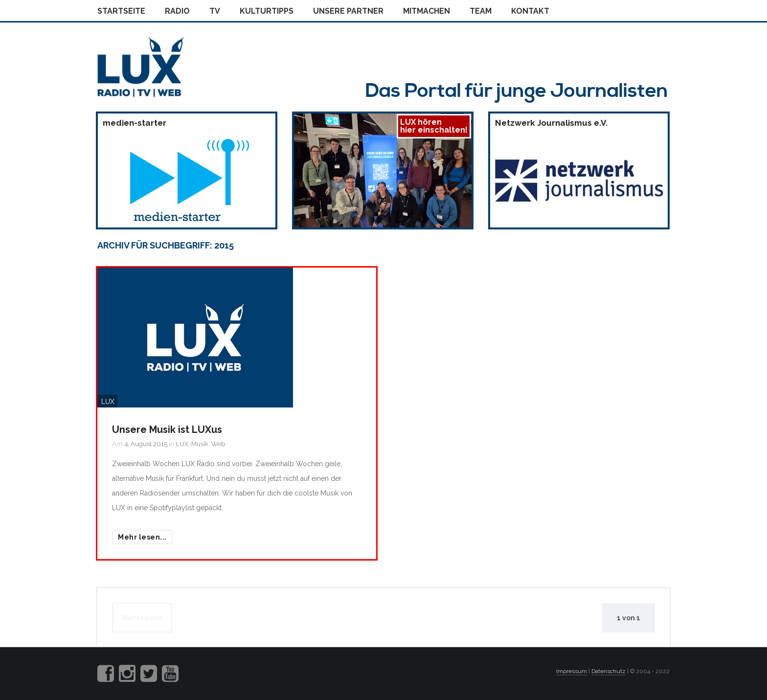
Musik (200, 444)
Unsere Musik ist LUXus (167, 429)
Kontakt (530, 11)
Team (481, 11)
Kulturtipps (267, 11)
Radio (177, 11)
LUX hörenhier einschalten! (434, 126)
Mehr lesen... (142, 537)
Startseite (121, 11)
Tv (215, 11)
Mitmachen (427, 11)
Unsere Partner (348, 11)
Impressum (572, 671)
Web (218, 444)
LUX (182, 444)
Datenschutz (609, 671)
